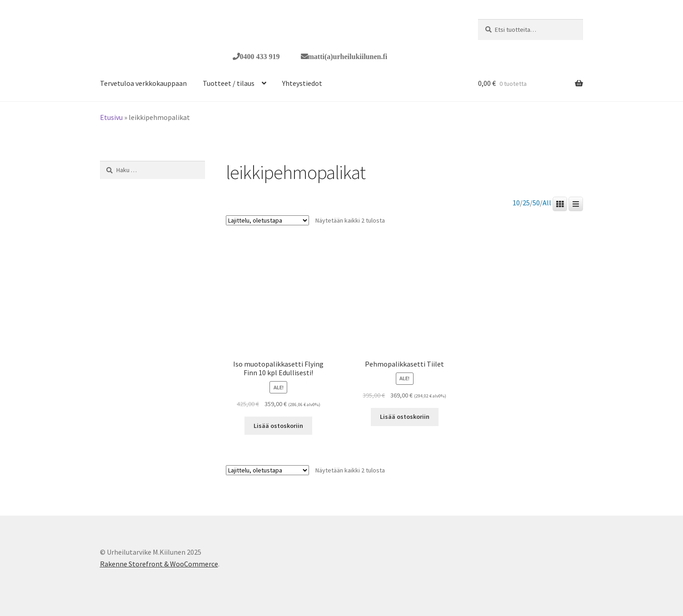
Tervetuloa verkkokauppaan (143, 83)
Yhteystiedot (302, 83)
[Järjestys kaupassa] (267, 220)
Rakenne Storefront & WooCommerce (159, 564)
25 (526, 203)
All (547, 203)
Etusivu (111, 117)
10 (516, 203)
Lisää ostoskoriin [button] (278, 426)
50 (536, 203)
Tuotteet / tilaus (229, 83)
